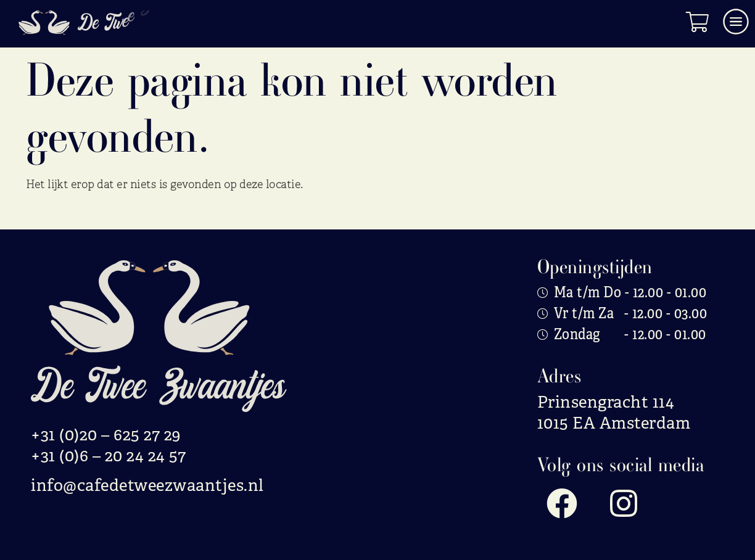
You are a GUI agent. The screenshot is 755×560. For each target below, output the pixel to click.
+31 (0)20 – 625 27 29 (106, 435)
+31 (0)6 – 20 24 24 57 (108, 456)
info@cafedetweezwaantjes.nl (147, 485)
